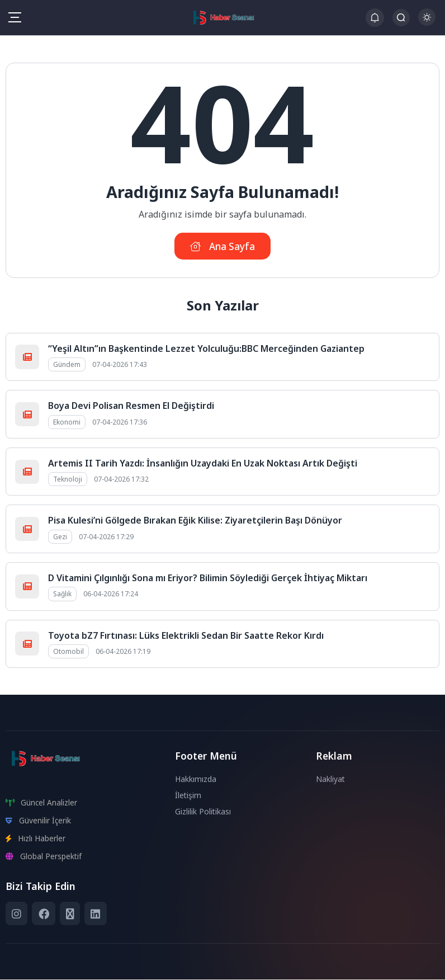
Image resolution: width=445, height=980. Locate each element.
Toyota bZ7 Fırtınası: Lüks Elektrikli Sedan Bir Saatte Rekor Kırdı (186, 636)
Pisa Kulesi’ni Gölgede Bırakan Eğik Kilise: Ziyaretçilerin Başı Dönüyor (195, 521)
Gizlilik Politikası (203, 812)
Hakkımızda (196, 779)
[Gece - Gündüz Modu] (427, 23)
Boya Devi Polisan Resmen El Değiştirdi (131, 407)
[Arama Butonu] (401, 18)
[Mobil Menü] (15, 17)
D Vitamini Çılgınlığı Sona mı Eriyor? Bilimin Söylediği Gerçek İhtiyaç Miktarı (208, 578)
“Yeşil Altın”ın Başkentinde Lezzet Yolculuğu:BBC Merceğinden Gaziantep (206, 349)
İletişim (188, 796)
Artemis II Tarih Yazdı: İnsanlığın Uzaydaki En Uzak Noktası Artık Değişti (203, 464)
